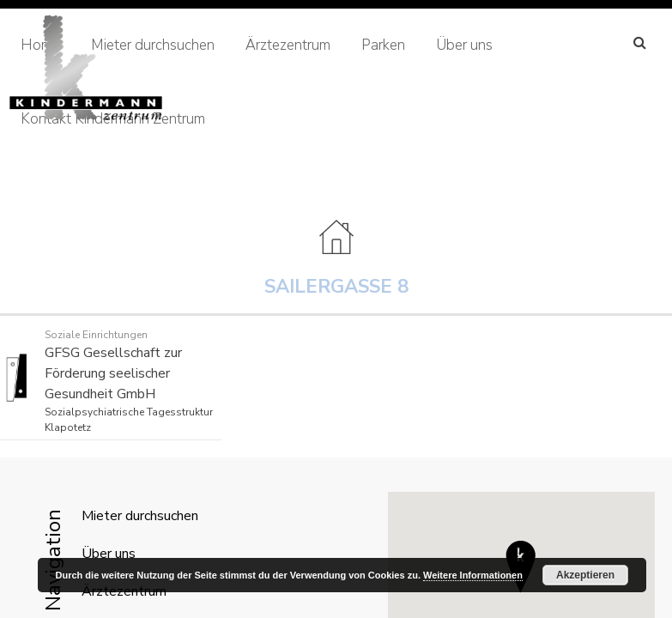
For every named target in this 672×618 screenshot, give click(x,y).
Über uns (464, 45)
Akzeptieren (585, 575)
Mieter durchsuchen (140, 516)
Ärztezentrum (288, 45)
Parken (383, 45)
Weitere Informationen (473, 575)
